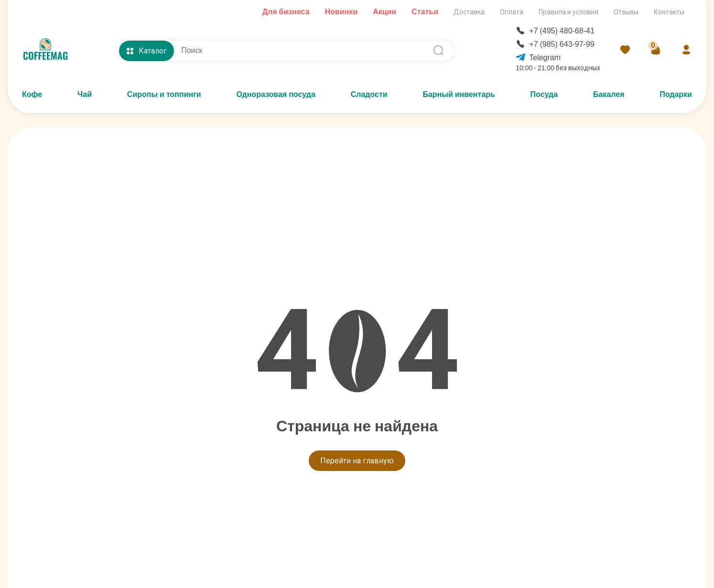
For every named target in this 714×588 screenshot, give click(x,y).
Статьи (425, 12)
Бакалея (609, 94)
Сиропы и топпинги (164, 94)
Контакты (669, 12)
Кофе (32, 94)
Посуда (544, 94)
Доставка (469, 12)
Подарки (676, 94)
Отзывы (626, 12)
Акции (384, 12)
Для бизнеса (286, 12)
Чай (85, 94)
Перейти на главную (357, 461)
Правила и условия (568, 12)
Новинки (341, 12)
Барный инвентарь (459, 94)
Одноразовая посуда (276, 94)
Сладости (369, 94)
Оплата (512, 12)
